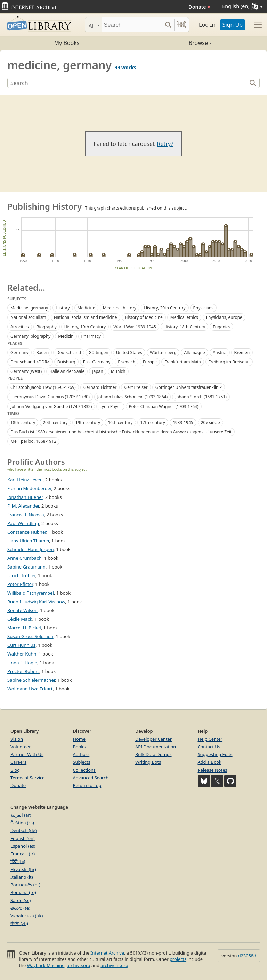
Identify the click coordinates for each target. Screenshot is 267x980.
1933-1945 (183, 422)
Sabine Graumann (26, 567)
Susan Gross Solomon (30, 636)
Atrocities (20, 327)
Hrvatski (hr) (23, 869)
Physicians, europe (224, 317)
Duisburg (66, 362)
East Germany (97, 362)
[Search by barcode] (181, 25)
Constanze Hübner (27, 532)
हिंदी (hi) (18, 861)
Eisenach (127, 362)
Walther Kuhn (22, 654)
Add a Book (210, 762)
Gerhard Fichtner (100, 387)
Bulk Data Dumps (153, 754)
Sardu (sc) (21, 900)
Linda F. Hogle (22, 663)
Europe (150, 362)
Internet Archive (107, 953)
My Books (67, 43)
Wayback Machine (46, 965)
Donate (199, 7)
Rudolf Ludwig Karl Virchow (36, 602)
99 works (125, 67)
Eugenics (221, 327)
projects (178, 959)
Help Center (210, 739)
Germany (19, 352)
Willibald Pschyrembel (31, 593)
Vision (17, 739)
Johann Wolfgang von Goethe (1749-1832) (51, 406)
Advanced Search (91, 778)
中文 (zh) (19, 923)
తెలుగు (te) (20, 908)
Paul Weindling (23, 523)
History (63, 308)
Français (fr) (23, 854)
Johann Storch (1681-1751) (201, 397)
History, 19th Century (85, 327)
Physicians (203, 308)
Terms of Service (27, 778)
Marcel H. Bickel (24, 628)
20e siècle (211, 422)
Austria (220, 352)
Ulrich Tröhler (21, 575)
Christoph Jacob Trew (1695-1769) (43, 387)
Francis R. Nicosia (26, 515)
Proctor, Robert (23, 671)
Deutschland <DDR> (30, 362)
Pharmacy (91, 336)
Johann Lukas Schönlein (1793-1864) (132, 397)
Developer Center (153, 739)
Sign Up (233, 25)
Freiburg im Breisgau (229, 362)
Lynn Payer (110, 406)
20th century (55, 422)
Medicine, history (120, 308)
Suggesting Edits (215, 754)
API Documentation (156, 747)
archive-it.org (114, 965)
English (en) (23, 838)
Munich (118, 371)
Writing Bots (148, 762)
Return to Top (87, 785)
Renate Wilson (22, 610)
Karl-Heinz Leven (25, 480)
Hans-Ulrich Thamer (28, 541)
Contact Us (209, 747)
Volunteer (21, 747)
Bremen (242, 352)
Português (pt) (25, 885)
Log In (207, 25)
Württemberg (163, 352)
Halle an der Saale (67, 371)
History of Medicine (144, 317)
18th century (23, 422)
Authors (81, 754)
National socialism (28, 317)
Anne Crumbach (24, 558)
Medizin (66, 336)
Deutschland (69, 352)
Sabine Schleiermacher (31, 680)
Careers (18, 762)
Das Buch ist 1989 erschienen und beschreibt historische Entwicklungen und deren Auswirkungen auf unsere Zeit (121, 432)
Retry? (165, 144)
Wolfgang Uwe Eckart (30, 689)
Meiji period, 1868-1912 (33, 441)
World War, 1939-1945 (135, 327)
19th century (88, 422)
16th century (120, 422)
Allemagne (194, 352)
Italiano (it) (22, 877)
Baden (42, 352)
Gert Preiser (136, 387)
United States (129, 352)
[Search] (132, 25)
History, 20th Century (165, 308)
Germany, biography (30, 336)
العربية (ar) (21, 815)
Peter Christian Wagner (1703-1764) (164, 406)
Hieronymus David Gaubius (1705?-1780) (50, 397)
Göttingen (99, 352)
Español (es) (23, 846)
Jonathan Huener (25, 497)
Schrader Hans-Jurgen (30, 549)
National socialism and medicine (86, 317)
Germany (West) (26, 371)
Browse (173, 43)
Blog (15, 770)
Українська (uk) (27, 916)
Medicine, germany (29, 308)
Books (79, 747)
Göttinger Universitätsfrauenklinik (189, 387)
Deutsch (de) (23, 830)
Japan (98, 371)
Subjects (82, 762)
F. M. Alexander (23, 506)
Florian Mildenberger (29, 488)
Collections (84, 770)
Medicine (86, 308)
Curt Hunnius (21, 645)
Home (79, 739)
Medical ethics (184, 317)
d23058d (247, 956)
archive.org (78, 965)
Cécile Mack (20, 619)
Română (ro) (23, 892)
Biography (47, 327)
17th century (153, 422)
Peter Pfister (20, 584)
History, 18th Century (184, 327)
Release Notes (213, 770)
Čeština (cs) (22, 823)
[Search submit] (168, 25)
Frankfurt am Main (183, 362)
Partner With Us (27, 754)
